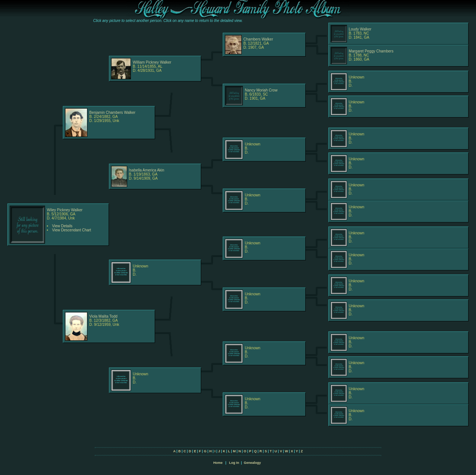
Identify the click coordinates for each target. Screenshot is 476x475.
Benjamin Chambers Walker (112, 113)
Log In (234, 463)
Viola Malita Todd (103, 316)
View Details (62, 226)
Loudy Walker (360, 29)
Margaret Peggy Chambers (371, 51)
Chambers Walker (258, 39)
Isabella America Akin (147, 170)
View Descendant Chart (72, 230)
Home (218, 463)
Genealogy (253, 463)
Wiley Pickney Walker (65, 210)
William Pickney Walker (152, 62)
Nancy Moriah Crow (261, 90)
